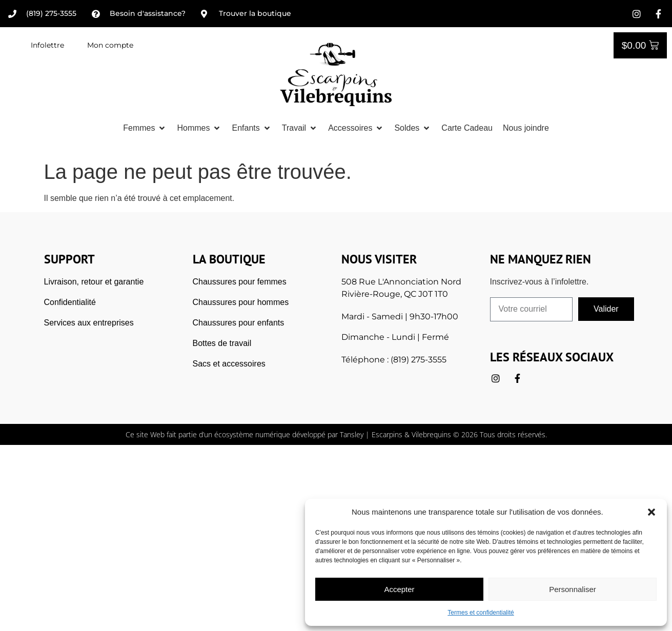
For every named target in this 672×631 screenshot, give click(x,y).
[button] (651, 512)
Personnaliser (573, 589)
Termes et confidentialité (481, 613)
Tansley (352, 434)
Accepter (399, 589)
